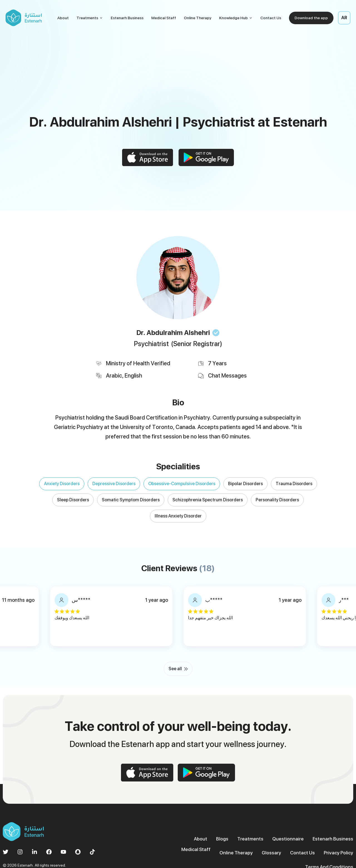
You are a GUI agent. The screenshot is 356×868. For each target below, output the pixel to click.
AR (344, 18)
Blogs (195, 829)
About (63, 18)
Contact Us (271, 18)
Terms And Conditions (331, 842)
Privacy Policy (285, 842)
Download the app (311, 18)
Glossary (222, 842)
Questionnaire (257, 829)
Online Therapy (198, 18)
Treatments (90, 18)
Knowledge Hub (236, 18)
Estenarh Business (127, 18)
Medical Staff (164, 18)
